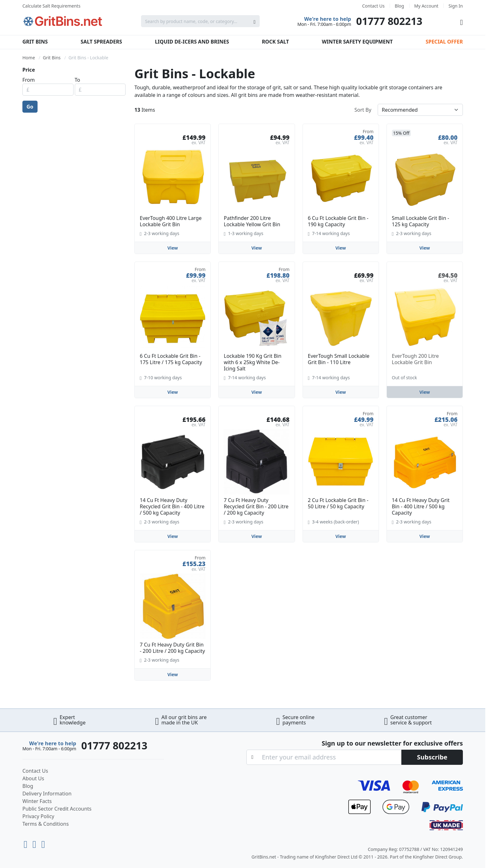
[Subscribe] (432, 757)
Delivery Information (47, 794)
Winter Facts (37, 801)
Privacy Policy (38, 816)
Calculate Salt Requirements (51, 6)
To (77, 80)
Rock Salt (275, 42)
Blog (399, 6)
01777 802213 (389, 21)
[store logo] (63, 21)
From (29, 80)
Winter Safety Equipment (357, 42)
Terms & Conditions (46, 824)
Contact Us (373, 6)
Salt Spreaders (101, 42)
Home (29, 58)
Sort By (363, 110)
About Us (33, 778)
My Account (426, 6)
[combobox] (200, 21)
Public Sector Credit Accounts (57, 809)
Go (30, 107)
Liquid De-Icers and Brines (192, 42)
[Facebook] (43, 843)
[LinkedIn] (36, 843)
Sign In (456, 6)
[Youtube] (27, 843)
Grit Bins (35, 42)
